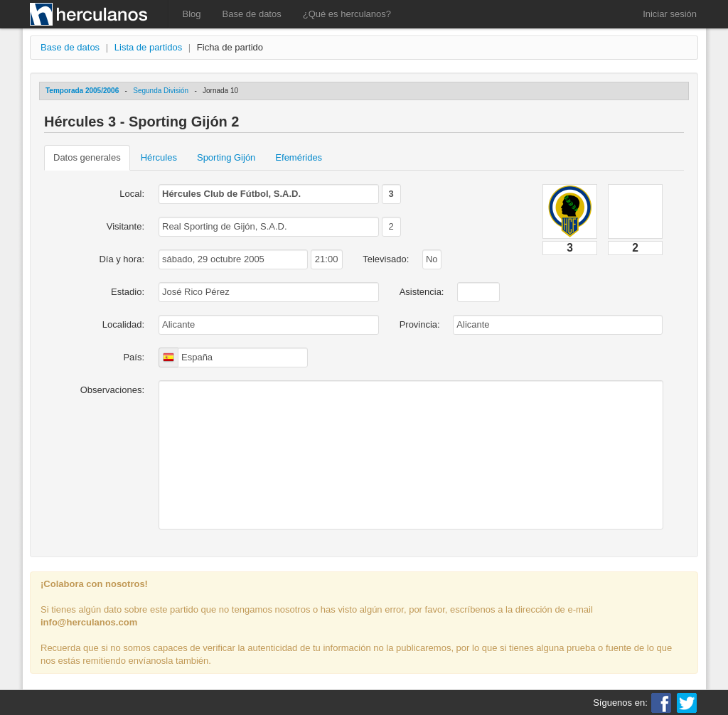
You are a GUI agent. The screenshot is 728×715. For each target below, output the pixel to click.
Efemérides (299, 157)
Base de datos (252, 14)
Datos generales (87, 157)
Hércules (159, 157)
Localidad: (123, 324)
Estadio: (128, 292)
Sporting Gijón (226, 157)
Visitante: (125, 226)
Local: (132, 194)
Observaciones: (112, 390)
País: (134, 357)
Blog (192, 14)
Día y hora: (122, 259)
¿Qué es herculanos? (347, 14)
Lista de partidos (148, 47)
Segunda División (161, 91)
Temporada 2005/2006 (82, 91)
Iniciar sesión (670, 14)
